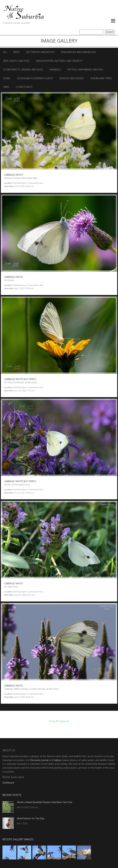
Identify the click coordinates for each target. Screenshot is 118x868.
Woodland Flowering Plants (35, 78)
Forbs (7, 78)
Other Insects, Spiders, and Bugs (23, 70)
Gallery (58, 760)
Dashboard (8, 783)
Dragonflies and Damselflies (78, 52)
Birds (17, 52)
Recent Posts (12, 795)
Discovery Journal (39, 760)
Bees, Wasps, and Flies (16, 61)
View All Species (59, 721)
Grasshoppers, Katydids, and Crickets (59, 61)
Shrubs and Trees (101, 78)
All (5, 52)
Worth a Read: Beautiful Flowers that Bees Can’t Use (45, 802)
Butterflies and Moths (40, 52)
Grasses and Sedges (72, 78)
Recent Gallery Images (18, 839)
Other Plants (24, 87)
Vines (6, 87)
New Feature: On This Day (31, 818)
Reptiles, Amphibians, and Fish (85, 70)
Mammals (55, 70)
